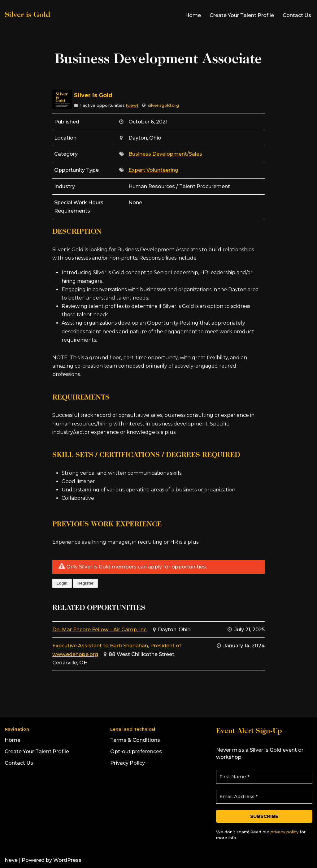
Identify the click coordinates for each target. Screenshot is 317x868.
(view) (132, 105)
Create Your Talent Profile (242, 15)
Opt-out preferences (136, 751)
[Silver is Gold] (48, 15)
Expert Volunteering (153, 170)
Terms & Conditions (135, 740)
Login (62, 583)
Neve (11, 860)
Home (193, 15)
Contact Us (297, 15)
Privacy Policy (128, 763)
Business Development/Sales (165, 154)
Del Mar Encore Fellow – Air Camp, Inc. (100, 630)
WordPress (67, 860)
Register (85, 583)
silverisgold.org (163, 105)
